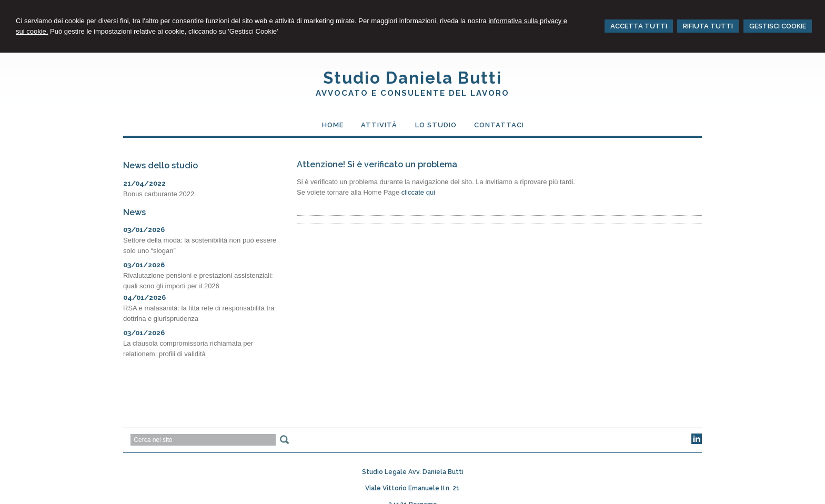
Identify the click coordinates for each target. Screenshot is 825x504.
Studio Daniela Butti (413, 78)
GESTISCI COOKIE (778, 26)
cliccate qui (418, 192)
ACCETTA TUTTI (639, 26)
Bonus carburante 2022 (159, 194)
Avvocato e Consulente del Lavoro (413, 93)
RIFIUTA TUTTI (708, 26)
